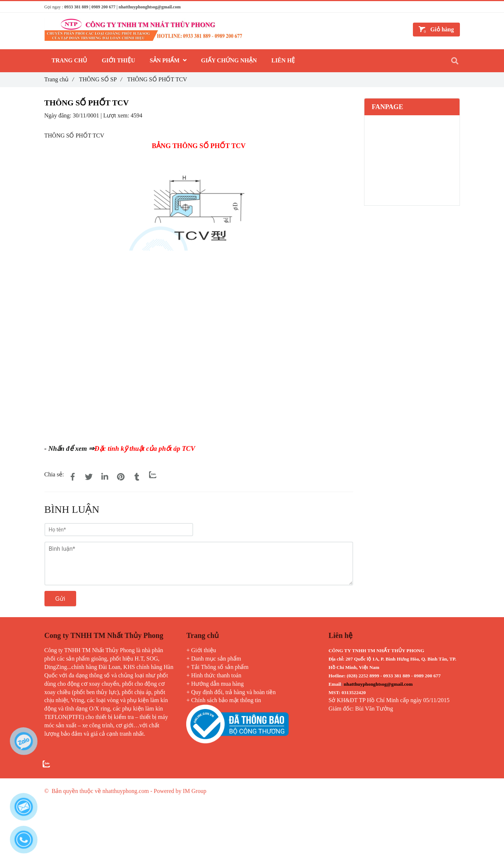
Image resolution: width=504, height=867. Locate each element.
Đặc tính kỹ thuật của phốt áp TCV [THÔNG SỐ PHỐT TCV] (145, 448)
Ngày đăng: (59, 115)
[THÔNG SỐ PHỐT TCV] (161, 345)
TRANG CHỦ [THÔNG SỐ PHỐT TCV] (70, 60)
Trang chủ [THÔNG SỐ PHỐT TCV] (59, 79)
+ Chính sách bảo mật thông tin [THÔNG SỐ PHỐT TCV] (224, 700)
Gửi (60, 599)
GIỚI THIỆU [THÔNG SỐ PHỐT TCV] (118, 60)
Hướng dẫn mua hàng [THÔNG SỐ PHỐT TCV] (218, 684)
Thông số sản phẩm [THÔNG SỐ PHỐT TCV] (225, 667)
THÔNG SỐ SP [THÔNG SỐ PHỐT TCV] (101, 79)
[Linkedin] (105, 477)
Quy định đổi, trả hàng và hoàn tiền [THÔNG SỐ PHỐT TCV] (234, 692)
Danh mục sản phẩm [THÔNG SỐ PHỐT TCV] (216, 659)
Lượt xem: (117, 115)
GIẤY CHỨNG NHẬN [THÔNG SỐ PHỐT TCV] (229, 60)
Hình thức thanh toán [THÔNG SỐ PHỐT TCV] (216, 675)
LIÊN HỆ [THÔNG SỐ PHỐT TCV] (283, 60)
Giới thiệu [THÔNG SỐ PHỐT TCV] (204, 650)
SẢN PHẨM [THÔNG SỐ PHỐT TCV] (168, 60)
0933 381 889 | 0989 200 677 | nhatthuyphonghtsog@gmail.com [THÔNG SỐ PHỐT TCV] (122, 7)
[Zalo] (153, 475)
